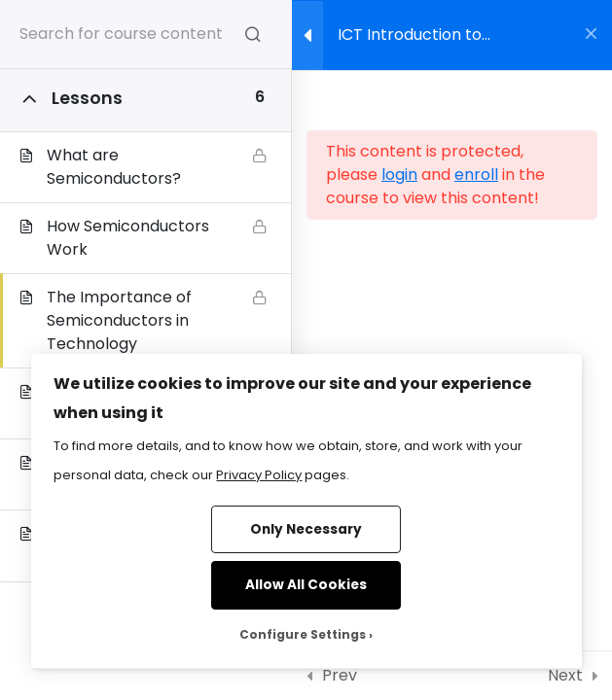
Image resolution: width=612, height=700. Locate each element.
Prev (340, 675)
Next (565, 675)
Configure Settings (303, 634)
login (399, 175)
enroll (476, 175)
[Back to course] (591, 35)
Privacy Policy (259, 475)
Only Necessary (306, 529)
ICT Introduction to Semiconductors (410, 41)
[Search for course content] (253, 34)
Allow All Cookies (306, 585)
